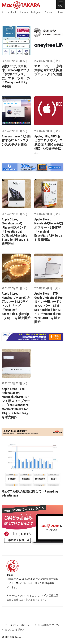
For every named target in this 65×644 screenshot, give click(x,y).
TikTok (60, 12)
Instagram (36, 12)
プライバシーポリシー (18, 625)
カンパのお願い (14, 630)
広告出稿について (49, 625)
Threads (24, 12)
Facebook (11, 12)
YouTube (49, 12)
